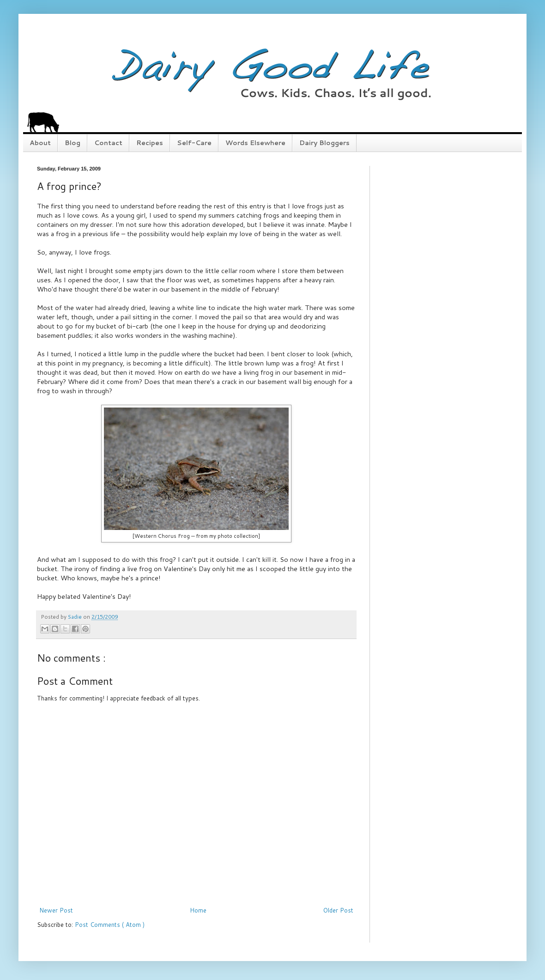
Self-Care (194, 143)
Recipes (150, 143)
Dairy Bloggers (324, 143)
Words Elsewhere (255, 143)
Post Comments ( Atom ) (110, 925)
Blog (73, 143)
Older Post (338, 910)
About (40, 143)
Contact (108, 143)
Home (198, 910)
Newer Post (56, 910)
